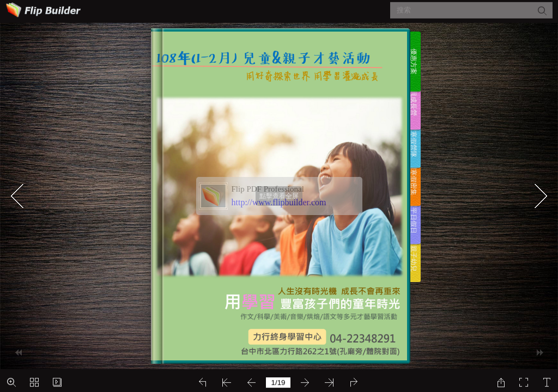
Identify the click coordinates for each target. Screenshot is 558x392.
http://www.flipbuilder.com (279, 202)
